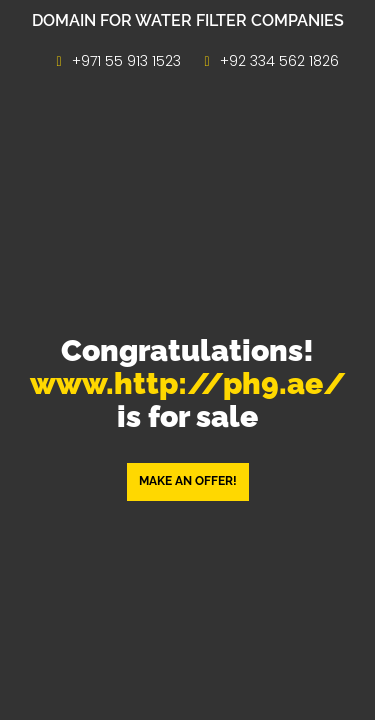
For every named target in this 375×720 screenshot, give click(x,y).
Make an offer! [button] (188, 481)
